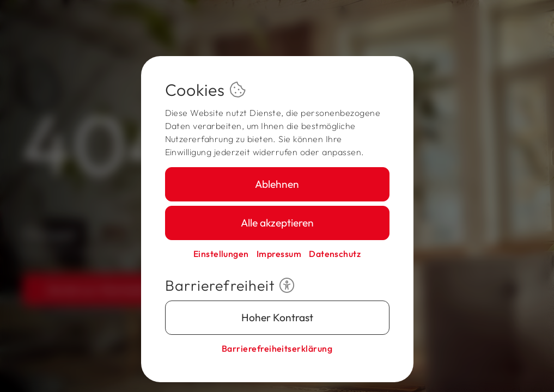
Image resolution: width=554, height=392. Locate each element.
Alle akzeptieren (277, 223)
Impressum (279, 254)
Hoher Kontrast (277, 317)
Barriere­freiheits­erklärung (277, 348)
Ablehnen (277, 184)
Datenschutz (335, 254)
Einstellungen (221, 254)
